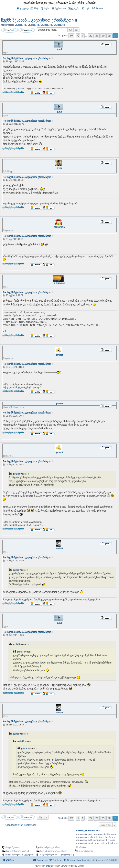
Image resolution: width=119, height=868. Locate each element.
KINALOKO (59, 283)
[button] (71, 36)
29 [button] (103, 36)
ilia (25, 25)
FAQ (34, 9)
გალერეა (23, 9)
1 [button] (83, 36)
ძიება (45, 9)
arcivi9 (59, 548)
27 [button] (91, 36)
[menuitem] (86, 9)
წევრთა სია (59, 9)
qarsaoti (60, 355)
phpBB (49, 866)
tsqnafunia (60, 227)
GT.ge (59, 168)
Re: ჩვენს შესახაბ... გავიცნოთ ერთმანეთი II (28, 58)
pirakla (59, 404)
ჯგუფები (74, 9)
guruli (59, 49)
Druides (19, 25)
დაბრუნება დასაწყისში (13, 94)
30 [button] (109, 36)
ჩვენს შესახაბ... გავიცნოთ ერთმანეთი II (39, 20)
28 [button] (97, 36)
